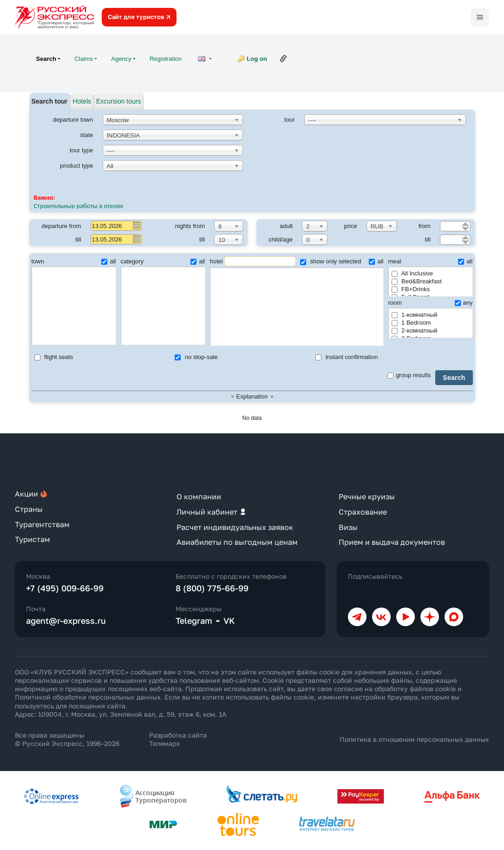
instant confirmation (347, 357)
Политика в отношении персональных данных (414, 739)
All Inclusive (412, 273)
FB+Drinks (411, 289)
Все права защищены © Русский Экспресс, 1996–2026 (67, 739)
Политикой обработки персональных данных (88, 697)
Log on (257, 59)
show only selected (331, 261)
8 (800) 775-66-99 (212, 588)
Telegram (194, 621)
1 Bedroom (411, 323)
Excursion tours (118, 101)
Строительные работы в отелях (79, 206)
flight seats (54, 357)
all (108, 261)
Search (454, 378)
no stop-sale (196, 357)
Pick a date (136, 225)
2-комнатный (415, 330)
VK (229, 621)
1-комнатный (415, 315)
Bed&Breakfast (417, 281)
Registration (166, 59)
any (464, 303)
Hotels (82, 101)
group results (409, 375)
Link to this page (283, 59)
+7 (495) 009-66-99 (65, 588)
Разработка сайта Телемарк (178, 739)
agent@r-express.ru (66, 621)
